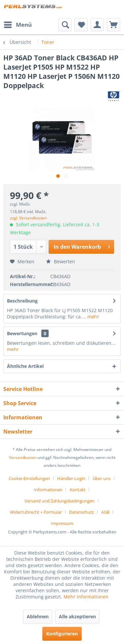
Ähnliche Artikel (25, 366)
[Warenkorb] (113, 25)
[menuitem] (18, 25)
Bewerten (61, 261)
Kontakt (78, 490)
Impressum (62, 523)
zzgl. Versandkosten (28, 218)
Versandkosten (23, 457)
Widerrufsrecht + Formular (36, 512)
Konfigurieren (62, 634)
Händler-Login (71, 478)
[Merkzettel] (81, 25)
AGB (105, 512)
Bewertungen (22, 333)
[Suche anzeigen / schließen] (65, 25)
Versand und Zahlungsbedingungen (60, 501)
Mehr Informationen (86, 597)
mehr (93, 317)
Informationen (48, 490)
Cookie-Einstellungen (29, 478)
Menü (18, 24)
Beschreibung (22, 301)
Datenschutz (82, 512)
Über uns (102, 478)
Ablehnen (38, 616)
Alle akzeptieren (77, 616)
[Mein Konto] (97, 25)
